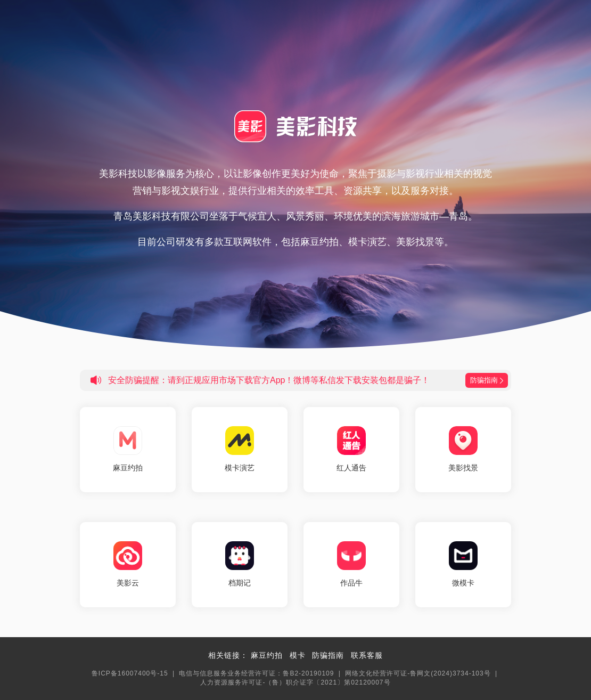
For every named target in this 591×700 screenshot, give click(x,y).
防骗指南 (328, 655)
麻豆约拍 (267, 655)
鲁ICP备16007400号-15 (130, 673)
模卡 (298, 655)
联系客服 (367, 655)
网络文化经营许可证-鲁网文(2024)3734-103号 (418, 673)
